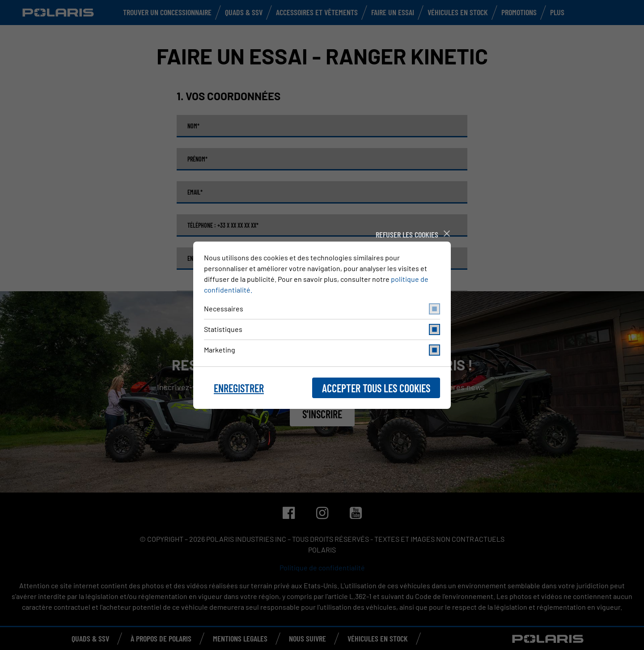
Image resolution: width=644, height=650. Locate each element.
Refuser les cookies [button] (407, 234)
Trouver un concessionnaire (167, 12)
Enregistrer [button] (239, 388)
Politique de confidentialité (322, 567)
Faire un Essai (393, 12)
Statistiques (322, 329)
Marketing (322, 350)
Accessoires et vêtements (317, 12)
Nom (193, 126)
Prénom (197, 159)
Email (195, 192)
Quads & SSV (244, 12)
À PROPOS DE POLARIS (161, 638)
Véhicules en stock (458, 12)
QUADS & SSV (90, 638)
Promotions (519, 12)
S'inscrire (322, 414)
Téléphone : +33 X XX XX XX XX (223, 225)
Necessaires (322, 309)
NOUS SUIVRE (307, 638)
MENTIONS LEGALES (240, 638)
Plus (557, 12)
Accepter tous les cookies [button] (376, 388)
